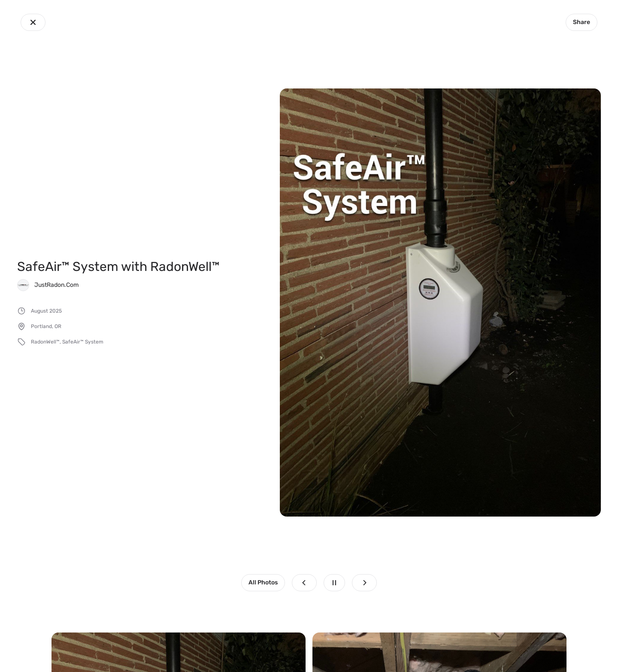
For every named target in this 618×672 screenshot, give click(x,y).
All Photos (263, 582)
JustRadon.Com (56, 285)
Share (582, 22)
